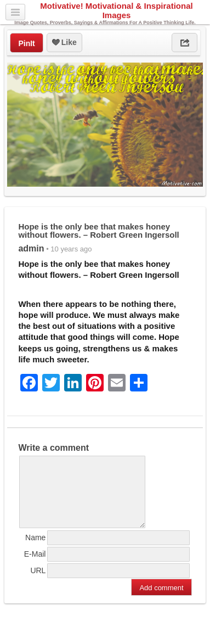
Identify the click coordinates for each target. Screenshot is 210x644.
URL (38, 584)
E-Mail (35, 567)
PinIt (26, 43)
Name (35, 551)
